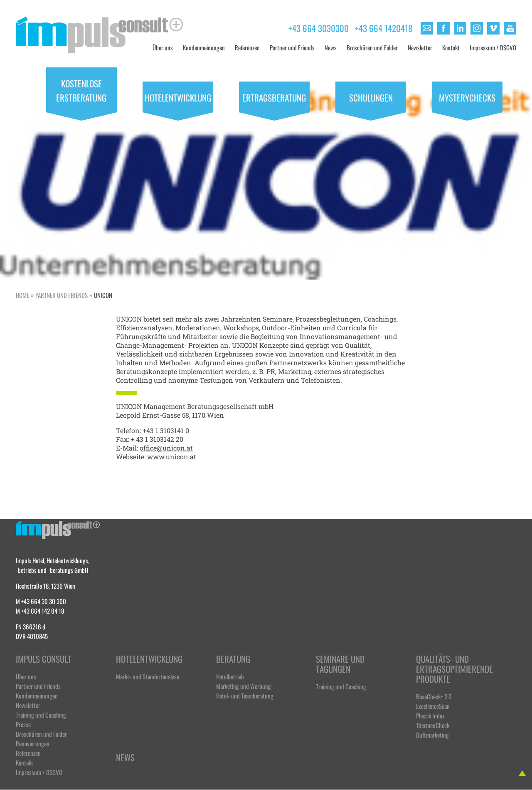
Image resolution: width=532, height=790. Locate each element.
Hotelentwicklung (178, 97)
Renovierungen (33, 743)
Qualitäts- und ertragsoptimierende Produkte (453, 669)
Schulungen (371, 97)
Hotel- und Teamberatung (245, 695)
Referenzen (247, 47)
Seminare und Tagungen (340, 664)
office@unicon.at (166, 448)
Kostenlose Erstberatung (81, 90)
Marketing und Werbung (244, 686)
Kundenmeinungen (204, 47)
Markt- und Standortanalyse (148, 676)
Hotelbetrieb (230, 676)
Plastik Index (430, 715)
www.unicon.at (172, 457)
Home (22, 295)
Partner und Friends (292, 47)
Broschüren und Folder (372, 47)
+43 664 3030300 (319, 27)
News (331, 47)
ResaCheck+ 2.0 (434, 696)
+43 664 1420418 (384, 27)
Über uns (163, 47)
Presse (23, 724)
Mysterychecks (467, 97)
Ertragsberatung (274, 97)
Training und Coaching (41, 714)
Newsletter (420, 47)
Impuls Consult (44, 659)
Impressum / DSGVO (493, 47)
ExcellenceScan (433, 706)
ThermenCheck (433, 725)
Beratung (233, 659)
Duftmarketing (432, 734)
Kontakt (451, 47)
